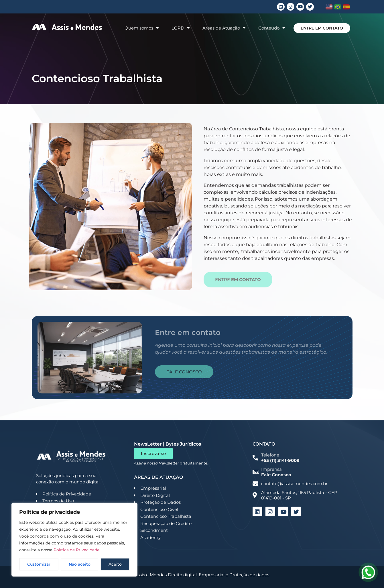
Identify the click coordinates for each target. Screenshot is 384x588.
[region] (74, 540)
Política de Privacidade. (77, 550)
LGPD (181, 28)
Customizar (39, 564)
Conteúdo (272, 28)
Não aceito (80, 564)
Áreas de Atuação (224, 28)
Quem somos (142, 28)
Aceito (115, 564)
